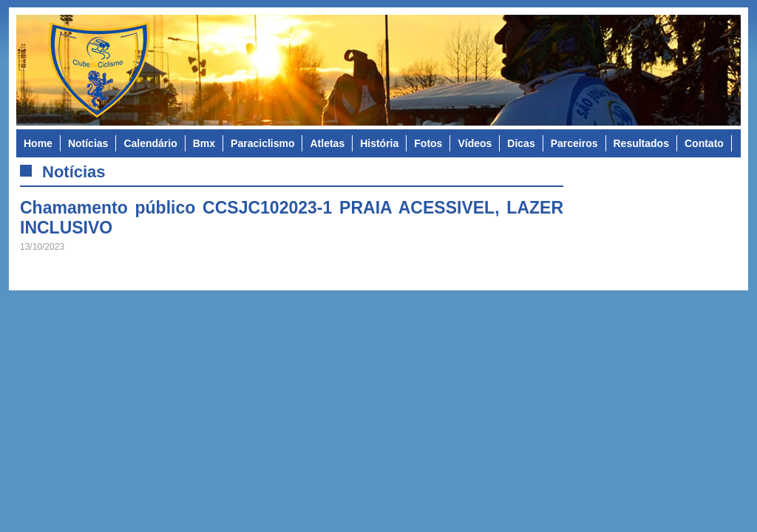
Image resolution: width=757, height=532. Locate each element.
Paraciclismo (262, 143)
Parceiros (574, 143)
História (379, 143)
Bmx (204, 143)
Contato (704, 143)
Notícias (88, 143)
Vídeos (475, 143)
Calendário (150, 143)
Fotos (428, 143)
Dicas (521, 143)
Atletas (327, 143)
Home (38, 143)
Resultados (641, 143)
